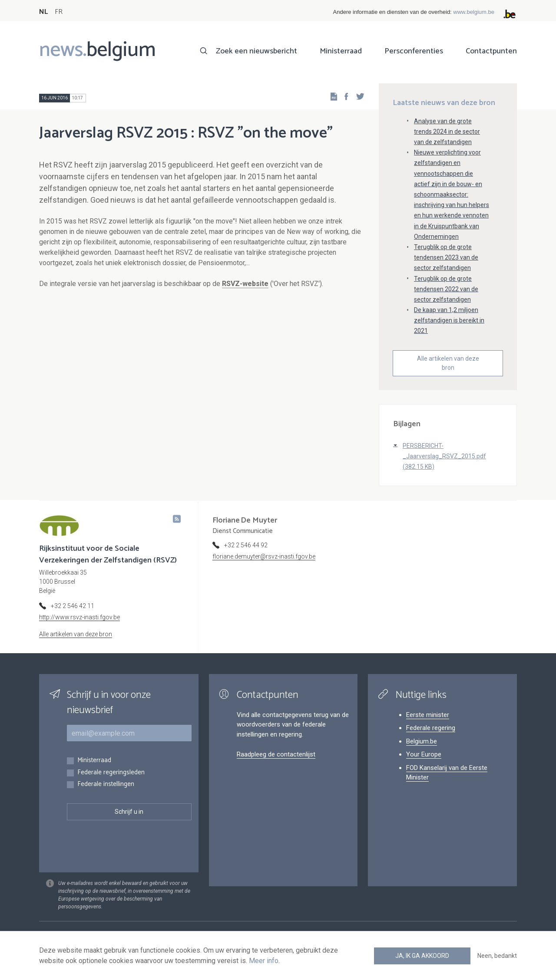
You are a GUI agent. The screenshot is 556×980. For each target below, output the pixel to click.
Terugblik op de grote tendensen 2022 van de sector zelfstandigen (446, 289)
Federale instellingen (106, 784)
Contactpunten (491, 51)
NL (43, 12)
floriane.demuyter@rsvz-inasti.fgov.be (264, 556)
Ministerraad (341, 51)
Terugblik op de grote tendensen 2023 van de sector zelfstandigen (446, 257)
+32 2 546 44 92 (246, 545)
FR (59, 12)
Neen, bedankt (497, 956)
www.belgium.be (474, 12)
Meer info (264, 961)
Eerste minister (428, 715)
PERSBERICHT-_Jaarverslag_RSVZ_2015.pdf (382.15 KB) (444, 456)
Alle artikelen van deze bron (448, 363)
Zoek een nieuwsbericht (256, 51)
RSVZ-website (245, 284)
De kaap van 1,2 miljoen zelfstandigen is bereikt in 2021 (449, 320)
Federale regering (431, 728)
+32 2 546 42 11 (73, 606)
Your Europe (424, 754)
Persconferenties (414, 51)
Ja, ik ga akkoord (422, 956)
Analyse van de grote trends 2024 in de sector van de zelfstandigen (447, 132)
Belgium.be (422, 741)
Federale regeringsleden (111, 773)
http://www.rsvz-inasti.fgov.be (79, 617)
